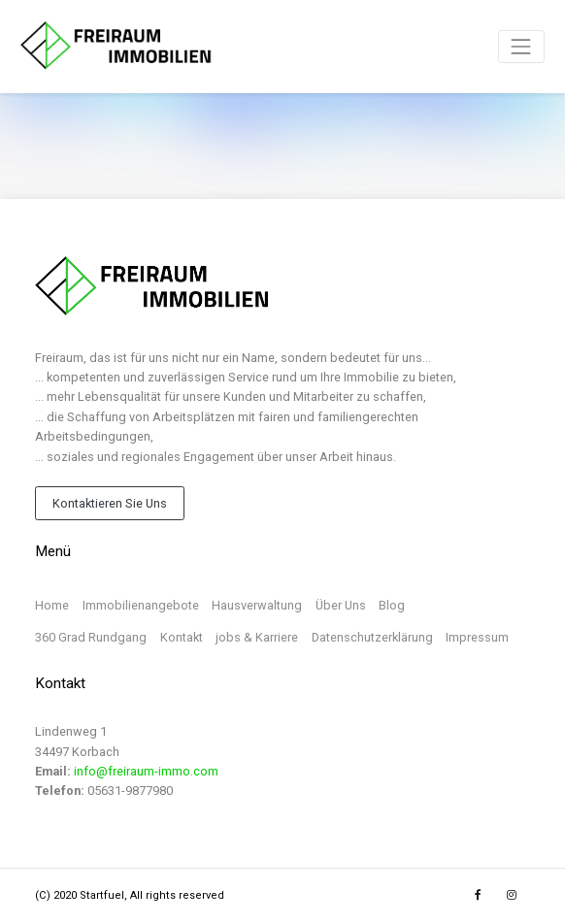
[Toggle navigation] (521, 47)
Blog (392, 605)
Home (52, 605)
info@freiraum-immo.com (146, 771)
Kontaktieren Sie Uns (110, 503)
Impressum (477, 637)
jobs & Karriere (257, 637)
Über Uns (341, 605)
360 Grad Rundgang (91, 637)
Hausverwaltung (257, 605)
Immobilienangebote (141, 605)
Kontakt (182, 637)
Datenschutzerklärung (372, 637)
